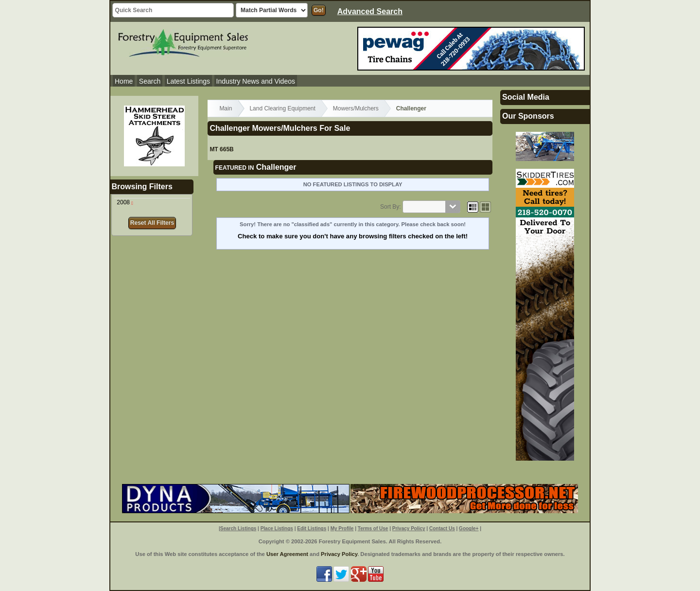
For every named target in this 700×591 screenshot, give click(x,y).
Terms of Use (373, 528)
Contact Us (442, 528)
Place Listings (277, 528)
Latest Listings (189, 81)
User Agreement (287, 554)
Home (124, 81)
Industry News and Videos (256, 81)
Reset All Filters (152, 223)
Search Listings (238, 528)
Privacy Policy (409, 528)
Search (150, 81)
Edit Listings (312, 528)
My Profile (342, 528)
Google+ (469, 528)
